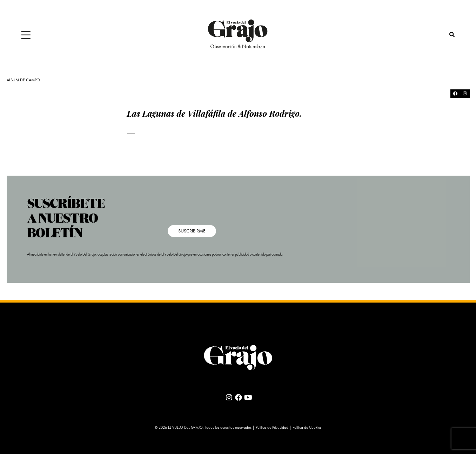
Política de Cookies (307, 428)
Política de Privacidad (272, 428)
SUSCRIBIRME (192, 231)
